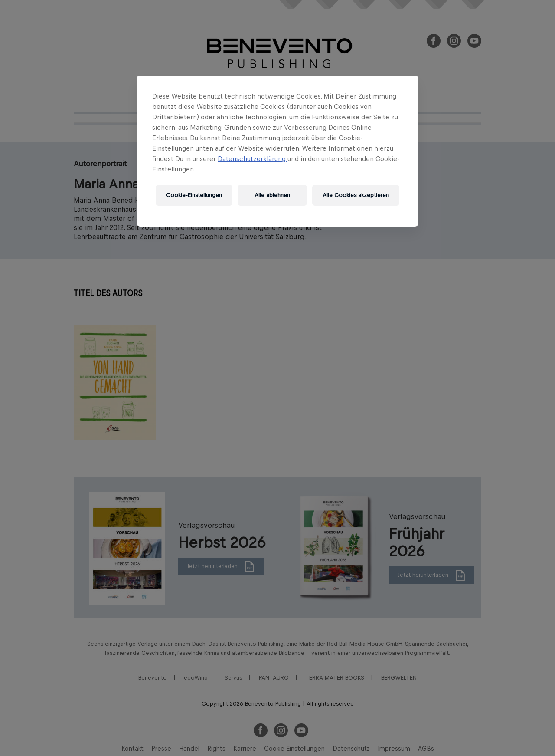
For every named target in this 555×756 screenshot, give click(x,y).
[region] (277, 151)
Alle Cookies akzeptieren (356, 195)
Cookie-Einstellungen (194, 195)
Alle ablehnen (272, 195)
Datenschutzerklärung (253, 159)
